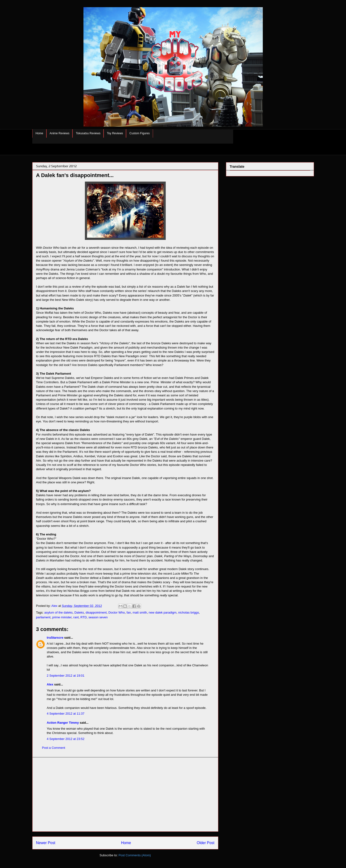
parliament (43, 617)
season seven (98, 617)
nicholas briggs (189, 612)
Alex (50, 684)
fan (129, 612)
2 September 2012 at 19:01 (66, 676)
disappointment (96, 612)
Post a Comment (54, 748)
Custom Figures (140, 133)
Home (39, 133)
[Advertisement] (125, 794)
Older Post (206, 843)
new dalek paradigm (163, 612)
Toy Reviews (115, 133)
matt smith (140, 612)
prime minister (62, 617)
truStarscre (55, 638)
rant (76, 617)
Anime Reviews (60, 133)
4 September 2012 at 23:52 (66, 739)
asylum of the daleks (58, 612)
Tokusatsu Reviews (88, 133)
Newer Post (46, 843)
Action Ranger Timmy (63, 723)
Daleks (79, 612)
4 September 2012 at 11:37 (66, 714)
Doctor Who (117, 612)
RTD (83, 617)
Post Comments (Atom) (135, 855)
